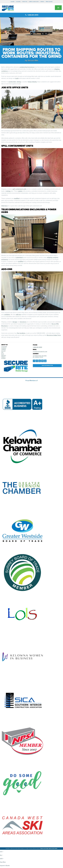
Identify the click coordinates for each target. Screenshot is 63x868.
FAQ (2, 352)
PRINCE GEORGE (49, 2)
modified (17, 198)
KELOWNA (18, 2)
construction (12, 82)
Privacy (3, 357)
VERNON (42, 2)
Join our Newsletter (47, 366)
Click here (4, 206)
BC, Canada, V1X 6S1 (38, 357)
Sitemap (3, 358)
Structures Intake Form (54, 335)
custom (20, 191)
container (7, 315)
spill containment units (19, 189)
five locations (21, 333)
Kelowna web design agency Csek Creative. (49, 848)
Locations (4, 347)
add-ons (18, 315)
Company (4, 348)
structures (23, 322)
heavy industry (32, 82)
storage (15, 322)
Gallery (3, 351)
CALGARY (13, 2)
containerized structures (27, 67)
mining (19, 82)
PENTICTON (25, 2)
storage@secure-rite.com (40, 352)
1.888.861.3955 (32, 15)
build (17, 78)
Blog (3, 354)
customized (19, 257)
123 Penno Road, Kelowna (40, 356)
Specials (4, 355)
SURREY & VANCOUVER (34, 2)
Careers (4, 350)
